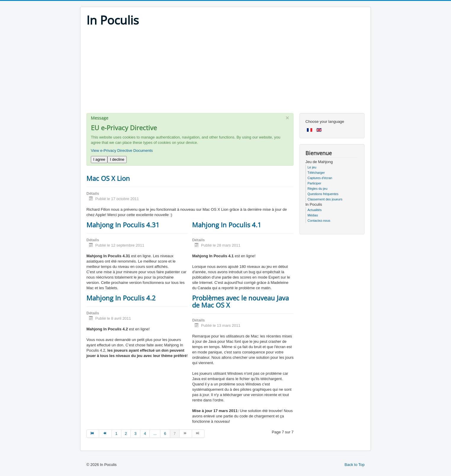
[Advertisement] (225, 72)
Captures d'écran (320, 178)
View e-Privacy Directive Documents (122, 151)
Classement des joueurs (325, 199)
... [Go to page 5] (155, 434)
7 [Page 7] (175, 434)
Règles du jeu (317, 189)
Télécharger (316, 173)
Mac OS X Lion (108, 178)
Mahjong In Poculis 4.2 (121, 298)
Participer (314, 183)
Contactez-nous (319, 221)
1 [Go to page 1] (116, 434)
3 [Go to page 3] (135, 434)
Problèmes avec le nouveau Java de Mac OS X (240, 301)
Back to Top (355, 465)
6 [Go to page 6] (165, 434)
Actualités (315, 210)
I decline (117, 159)
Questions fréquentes (323, 194)
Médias (313, 215)
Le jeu (312, 167)
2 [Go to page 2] (126, 434)
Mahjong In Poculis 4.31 (123, 225)
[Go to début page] (93, 434)
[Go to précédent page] (105, 434)
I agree (99, 159)
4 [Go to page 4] (145, 434)
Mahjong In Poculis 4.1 (227, 225)
